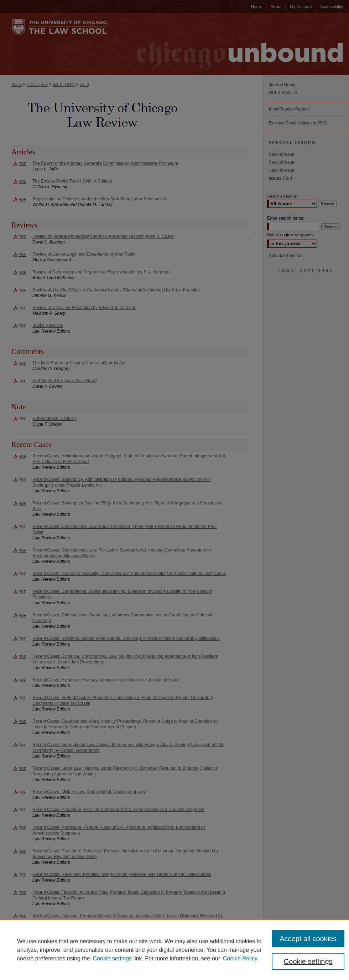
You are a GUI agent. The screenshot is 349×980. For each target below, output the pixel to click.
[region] (174, 950)
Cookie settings (112, 958)
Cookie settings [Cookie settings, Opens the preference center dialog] (308, 961)
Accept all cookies (308, 939)
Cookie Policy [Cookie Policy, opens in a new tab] (240, 958)
